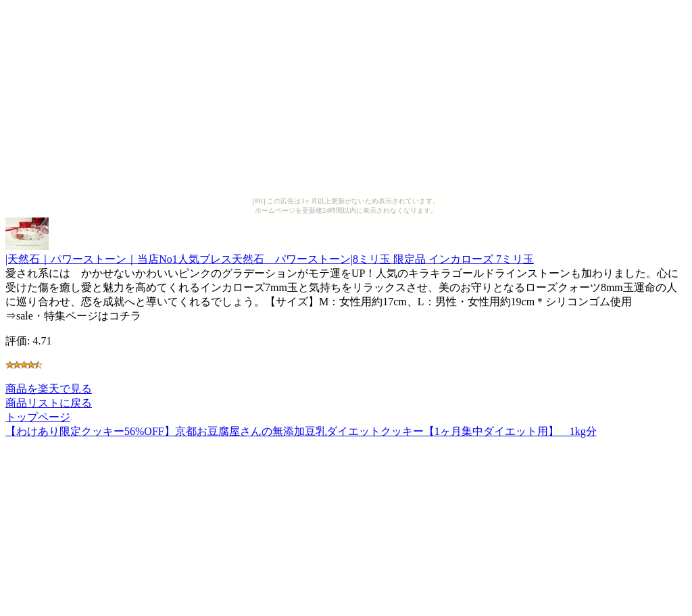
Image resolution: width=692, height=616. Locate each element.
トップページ (38, 417)
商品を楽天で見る (49, 389)
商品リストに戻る (49, 403)
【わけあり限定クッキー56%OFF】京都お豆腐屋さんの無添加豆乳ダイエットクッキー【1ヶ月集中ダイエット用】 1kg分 (301, 431)
